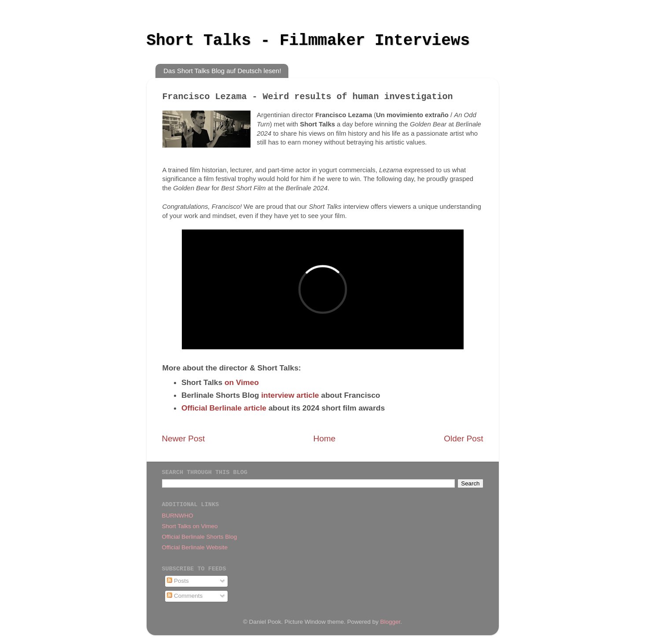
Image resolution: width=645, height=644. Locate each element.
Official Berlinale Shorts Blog (200, 537)
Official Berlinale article (224, 408)
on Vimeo (242, 382)
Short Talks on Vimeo (190, 526)
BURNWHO (178, 516)
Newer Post (184, 439)
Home (324, 439)
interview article (290, 395)
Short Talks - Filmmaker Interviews (308, 41)
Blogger (391, 622)
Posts (178, 581)
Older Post (463, 439)
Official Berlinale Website (195, 547)
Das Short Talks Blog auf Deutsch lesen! (222, 71)
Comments (185, 596)
